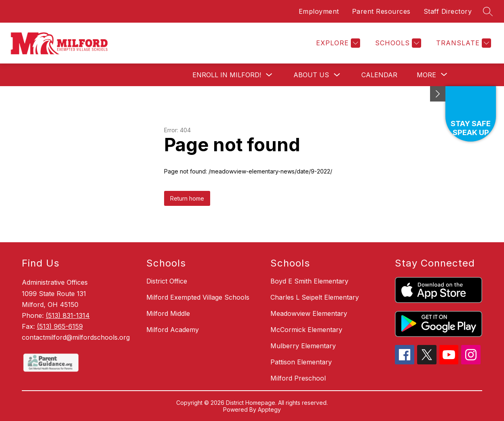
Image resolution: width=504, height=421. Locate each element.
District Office (167, 281)
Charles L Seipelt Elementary (315, 297)
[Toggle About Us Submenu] (337, 75)
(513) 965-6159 (60, 326)
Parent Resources (381, 11)
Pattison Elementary (301, 362)
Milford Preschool (298, 378)
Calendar (379, 75)
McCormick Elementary (306, 330)
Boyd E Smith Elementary (309, 281)
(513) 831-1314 (68, 315)
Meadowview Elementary (309, 313)
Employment (319, 11)
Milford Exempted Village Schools (198, 297)
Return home (187, 198)
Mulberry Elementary (303, 346)
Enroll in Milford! (227, 75)
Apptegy (269, 409)
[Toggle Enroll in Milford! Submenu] (269, 75)
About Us (311, 75)
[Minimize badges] (438, 94)
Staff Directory (448, 11)
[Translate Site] (463, 43)
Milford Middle (168, 313)
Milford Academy (173, 330)
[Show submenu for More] (426, 75)
